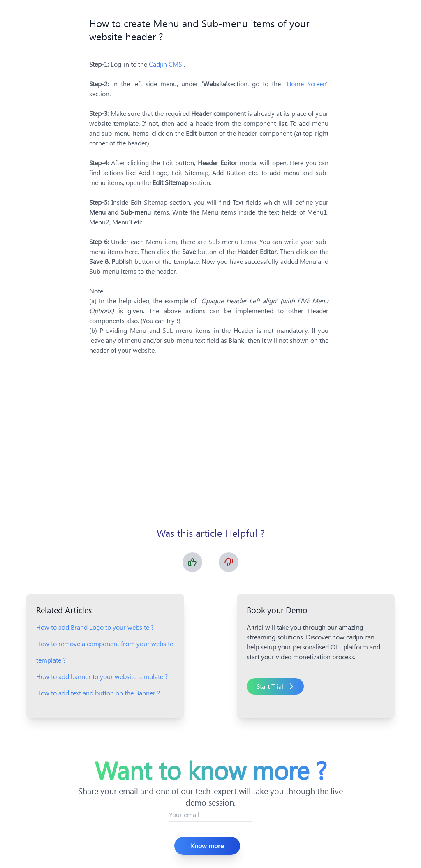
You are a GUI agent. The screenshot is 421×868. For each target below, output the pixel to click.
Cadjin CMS (166, 64)
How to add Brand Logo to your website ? (95, 627)
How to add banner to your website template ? (102, 676)
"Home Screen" (306, 84)
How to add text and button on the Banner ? (98, 693)
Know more (207, 846)
